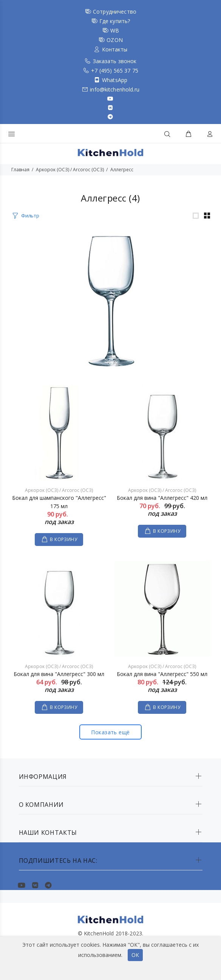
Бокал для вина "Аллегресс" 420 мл (162, 498)
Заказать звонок (115, 61)
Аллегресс (122, 170)
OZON (115, 40)
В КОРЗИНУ (63, 539)
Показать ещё (110, 732)
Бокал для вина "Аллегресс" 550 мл (162, 674)
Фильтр (30, 216)
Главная (20, 170)
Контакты (115, 49)
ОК (135, 955)
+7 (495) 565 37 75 (115, 71)
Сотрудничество (115, 12)
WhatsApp (115, 80)
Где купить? (115, 21)
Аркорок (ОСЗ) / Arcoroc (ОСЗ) (70, 170)
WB (115, 30)
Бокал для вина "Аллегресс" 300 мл (59, 674)
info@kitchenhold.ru (115, 89)
